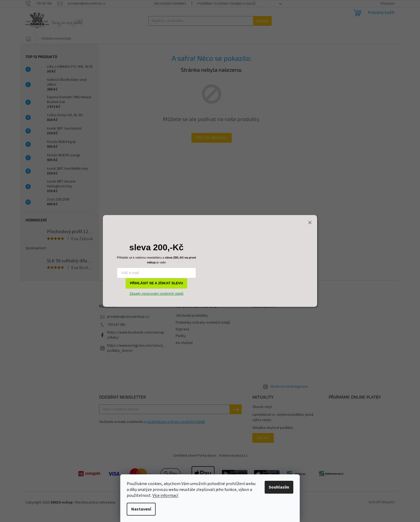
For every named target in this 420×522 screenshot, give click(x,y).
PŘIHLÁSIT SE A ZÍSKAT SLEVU (156, 283)
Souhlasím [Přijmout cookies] (279, 487)
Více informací (165, 495)
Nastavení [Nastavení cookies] (141, 509)
